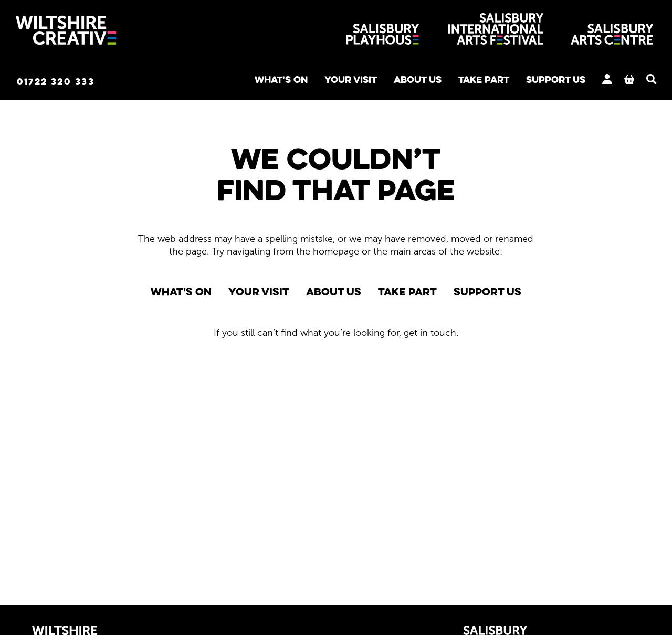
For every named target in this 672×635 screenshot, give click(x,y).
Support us (535, 82)
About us (381, 82)
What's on (229, 82)
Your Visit (307, 82)
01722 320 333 (76, 82)
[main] (336, 340)
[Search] (635, 81)
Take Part (455, 82)
